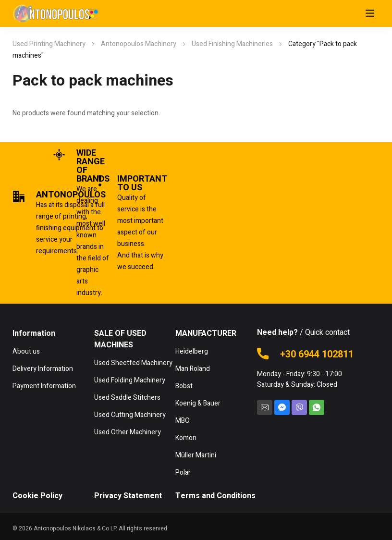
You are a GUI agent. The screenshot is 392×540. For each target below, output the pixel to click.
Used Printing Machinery (49, 44)
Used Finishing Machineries (232, 44)
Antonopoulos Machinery (139, 44)
